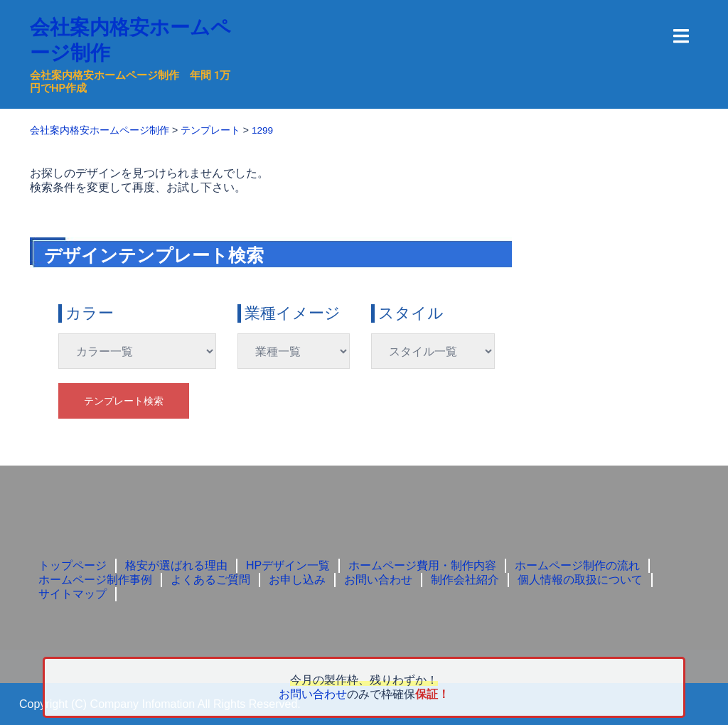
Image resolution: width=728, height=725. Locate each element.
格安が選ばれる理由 (176, 565)
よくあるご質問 (210, 579)
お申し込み (297, 579)
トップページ (73, 565)
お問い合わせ (378, 579)
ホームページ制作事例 (95, 579)
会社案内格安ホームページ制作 (127, 39)
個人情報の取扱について (580, 579)
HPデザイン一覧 (288, 565)
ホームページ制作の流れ (577, 565)
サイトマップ (73, 593)
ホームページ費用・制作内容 (422, 565)
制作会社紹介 (465, 579)
